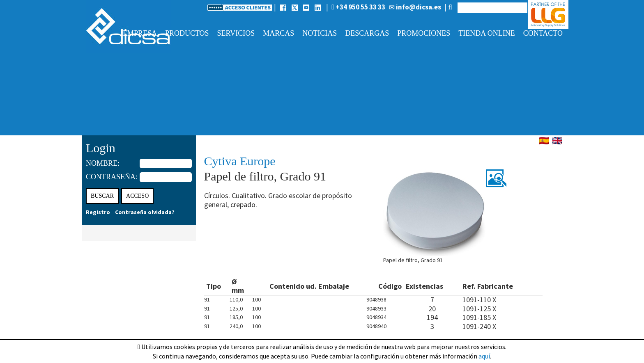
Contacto (543, 33)
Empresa (140, 33)
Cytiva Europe (240, 161)
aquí (484, 356)
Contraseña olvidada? (145, 212)
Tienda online (486, 33)
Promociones (424, 33)
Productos (187, 33)
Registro (98, 212)
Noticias (320, 33)
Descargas (367, 33)
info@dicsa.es (415, 7)
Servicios (236, 33)
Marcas (278, 33)
